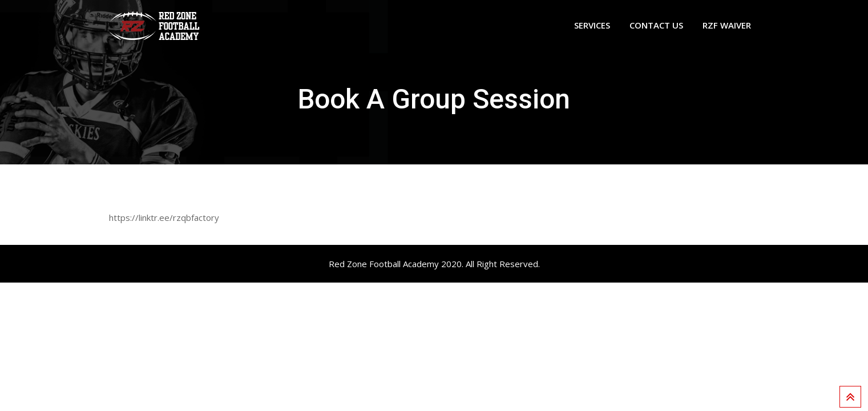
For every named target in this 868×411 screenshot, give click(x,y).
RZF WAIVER (727, 25)
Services (592, 25)
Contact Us (656, 25)
